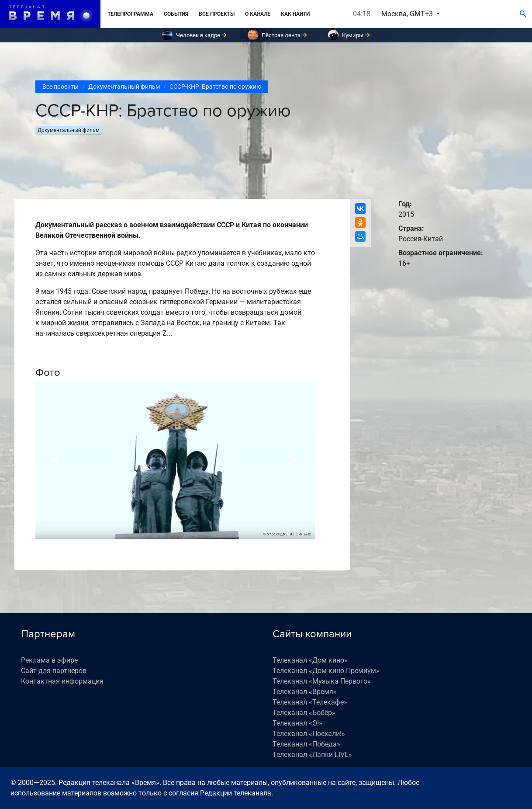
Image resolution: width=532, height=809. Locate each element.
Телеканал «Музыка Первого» (322, 681)
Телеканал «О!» (297, 723)
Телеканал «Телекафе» (310, 702)
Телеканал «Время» (305, 692)
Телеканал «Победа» (306, 744)
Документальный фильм (124, 87)
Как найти (295, 14)
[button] (56, 460)
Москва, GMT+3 (408, 14)
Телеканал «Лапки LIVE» (312, 755)
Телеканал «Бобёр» (304, 713)
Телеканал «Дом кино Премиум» (326, 671)
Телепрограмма (130, 14)
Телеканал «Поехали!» (309, 734)
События (176, 14)
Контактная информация (62, 681)
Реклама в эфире (49, 660)
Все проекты (217, 14)
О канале (258, 14)
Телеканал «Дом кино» (310, 660)
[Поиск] (523, 14)
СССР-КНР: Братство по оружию (215, 87)
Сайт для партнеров (54, 671)
